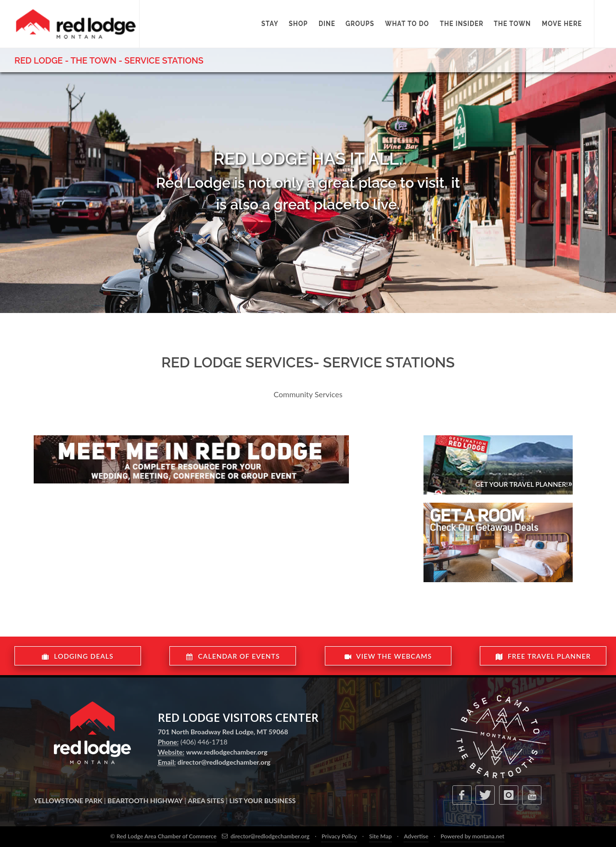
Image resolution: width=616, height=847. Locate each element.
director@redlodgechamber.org (224, 762)
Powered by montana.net (472, 836)
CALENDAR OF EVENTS (233, 656)
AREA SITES (206, 801)
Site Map (380, 836)
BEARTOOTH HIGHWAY (145, 801)
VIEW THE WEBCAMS (388, 656)
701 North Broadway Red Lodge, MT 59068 (223, 732)
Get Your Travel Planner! (524, 483)
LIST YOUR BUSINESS (262, 801)
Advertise (416, 836)
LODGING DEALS (78, 656)
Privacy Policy (339, 836)
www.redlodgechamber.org (227, 752)
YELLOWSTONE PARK (68, 801)
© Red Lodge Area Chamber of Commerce (163, 836)
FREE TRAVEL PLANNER (543, 656)
